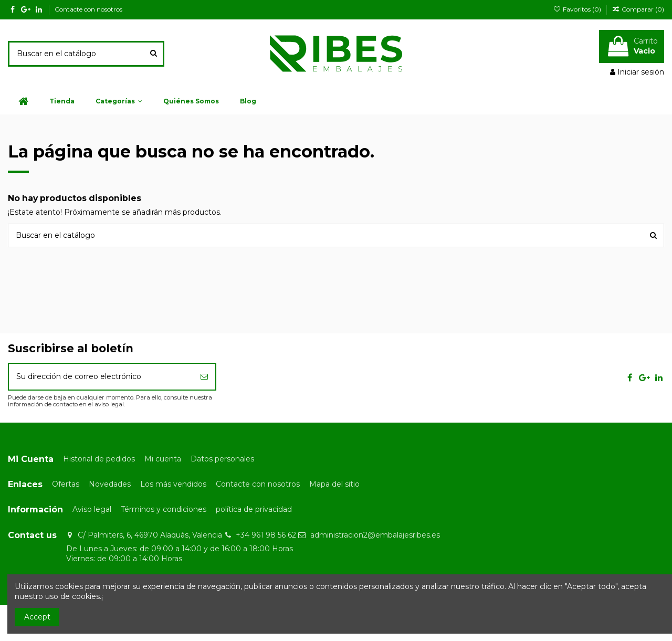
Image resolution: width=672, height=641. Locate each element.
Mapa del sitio (334, 484)
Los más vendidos (173, 484)
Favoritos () (577, 9)
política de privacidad (254, 509)
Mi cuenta (163, 459)
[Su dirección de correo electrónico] (101, 377)
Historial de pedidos (99, 459)
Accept (37, 617)
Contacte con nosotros (88, 9)
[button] (119, 101)
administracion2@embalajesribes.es (375, 535)
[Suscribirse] (204, 377)
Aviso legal (92, 509)
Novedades (110, 484)
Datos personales (222, 459)
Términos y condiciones (164, 509)
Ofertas (66, 484)
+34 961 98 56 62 (266, 535)
